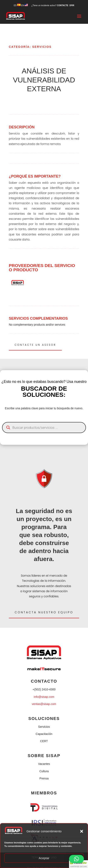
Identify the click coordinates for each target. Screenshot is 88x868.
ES (17, 5)
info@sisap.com (44, 697)
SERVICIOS (42, 47)
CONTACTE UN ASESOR (35, 345)
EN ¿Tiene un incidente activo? (39, 5)
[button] (82, 831)
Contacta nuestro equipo (44, 612)
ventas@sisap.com (44, 704)
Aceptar (44, 858)
